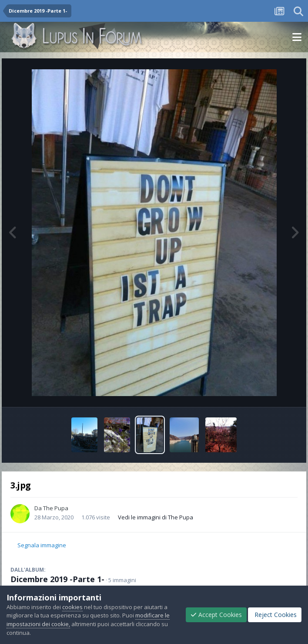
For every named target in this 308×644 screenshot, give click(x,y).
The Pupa (56, 508)
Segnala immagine (42, 545)
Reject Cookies (275, 615)
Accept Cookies (216, 615)
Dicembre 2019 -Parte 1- (57, 579)
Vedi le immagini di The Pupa (156, 517)
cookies (72, 607)
